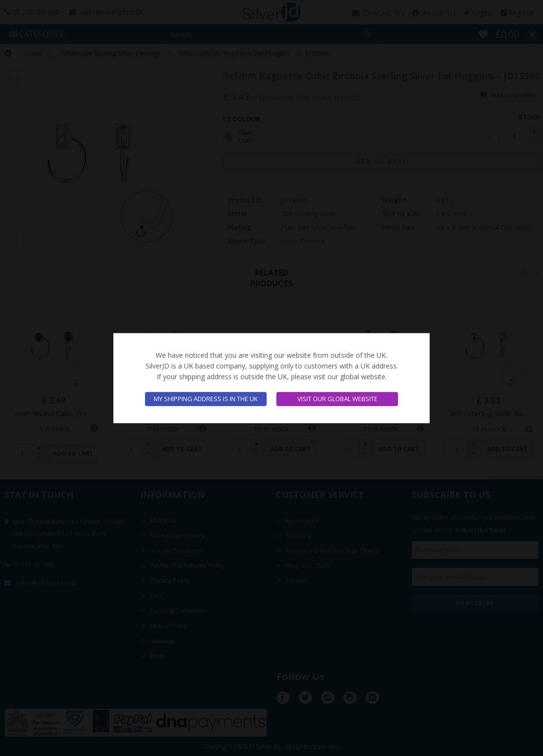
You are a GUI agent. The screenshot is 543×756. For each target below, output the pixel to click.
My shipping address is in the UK (206, 399)
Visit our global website (337, 399)
